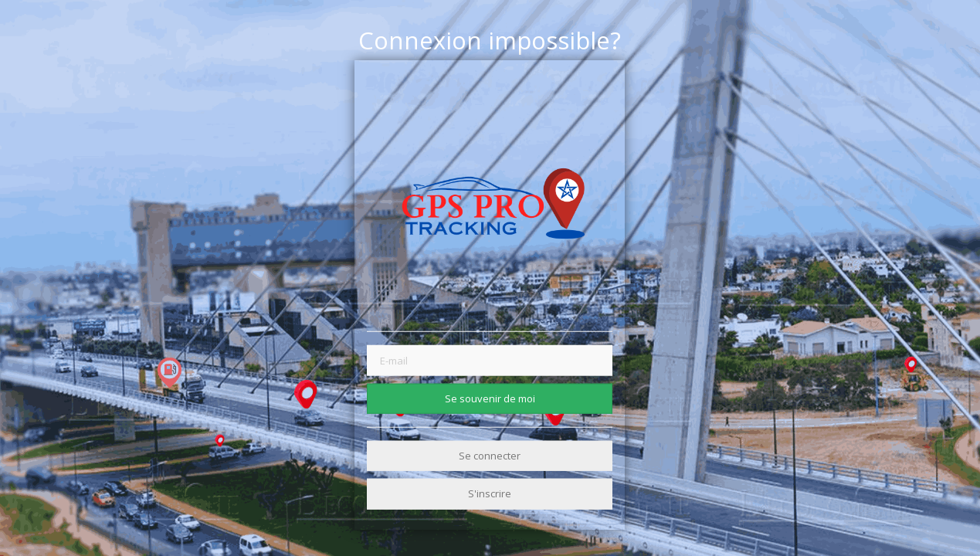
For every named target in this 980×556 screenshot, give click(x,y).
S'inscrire (490, 493)
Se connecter (490, 456)
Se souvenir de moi (490, 398)
